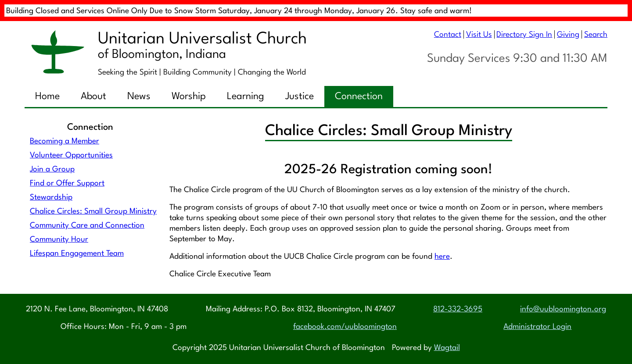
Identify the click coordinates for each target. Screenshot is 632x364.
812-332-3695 (458, 309)
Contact (448, 35)
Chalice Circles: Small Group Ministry (93, 212)
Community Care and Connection (87, 226)
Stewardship (51, 198)
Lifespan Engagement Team (77, 254)
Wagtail (447, 348)
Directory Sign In (524, 35)
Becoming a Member (65, 141)
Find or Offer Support (67, 184)
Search (596, 35)
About (93, 96)
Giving (568, 35)
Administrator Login (537, 327)
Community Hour (59, 240)
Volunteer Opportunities (71, 155)
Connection (359, 96)
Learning (246, 96)
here (442, 257)
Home (47, 96)
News (139, 96)
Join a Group (52, 170)
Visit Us (479, 35)
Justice (300, 96)
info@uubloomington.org (563, 309)
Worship (189, 96)
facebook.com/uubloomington (345, 327)
